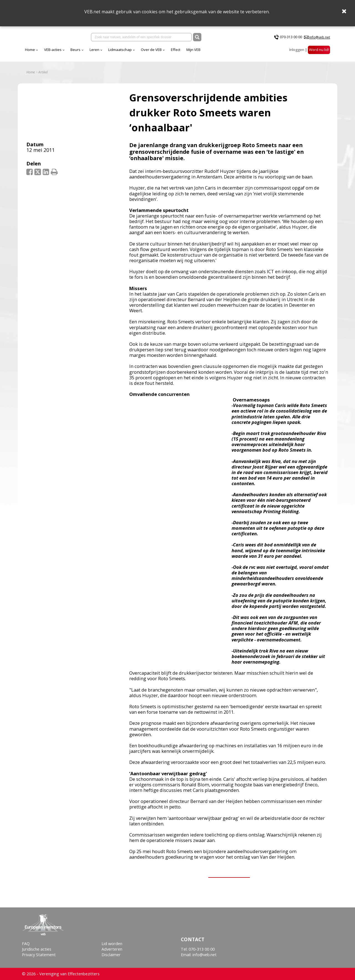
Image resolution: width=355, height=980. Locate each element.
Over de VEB (151, 50)
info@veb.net (320, 37)
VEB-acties (53, 50)
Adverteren (112, 949)
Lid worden (112, 944)
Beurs (75, 50)
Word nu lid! (319, 50)
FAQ (26, 944)
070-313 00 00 (291, 37)
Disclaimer (111, 955)
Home (30, 50)
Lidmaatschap (120, 50)
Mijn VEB (193, 50)
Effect (176, 50)
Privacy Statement (39, 955)
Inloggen (297, 50)
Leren (94, 50)
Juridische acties (37, 949)
